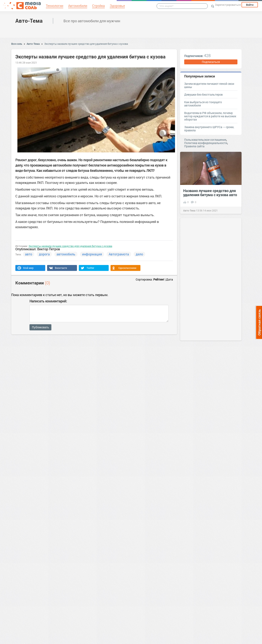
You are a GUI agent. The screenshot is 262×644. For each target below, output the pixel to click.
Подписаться (211, 62)
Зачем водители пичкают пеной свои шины (209, 85)
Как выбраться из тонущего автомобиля (203, 104)
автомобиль (66, 254)
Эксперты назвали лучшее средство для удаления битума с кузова (86, 44)
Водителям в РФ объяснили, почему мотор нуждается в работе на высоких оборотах (210, 116)
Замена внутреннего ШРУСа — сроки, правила (209, 129)
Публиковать (40, 327)
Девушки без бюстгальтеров (203, 94)
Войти (250, 5)
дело (139, 254)
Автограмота (119, 254)
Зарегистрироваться (228, 5)
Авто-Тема (29, 21)
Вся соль (17, 44)
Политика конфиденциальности (206, 143)
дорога (44, 254)
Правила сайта (194, 146)
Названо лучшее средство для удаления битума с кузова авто (210, 193)
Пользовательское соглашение (205, 140)
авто (29, 254)
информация (92, 254)
